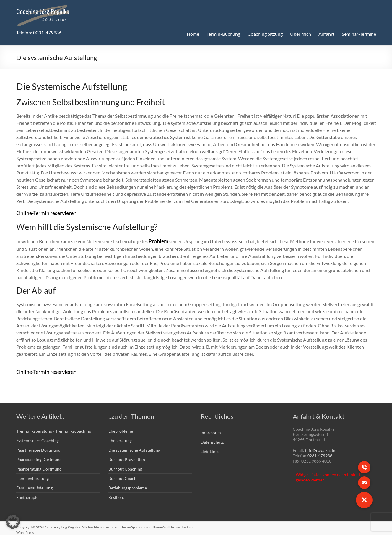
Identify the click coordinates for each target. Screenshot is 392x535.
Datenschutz (212, 439)
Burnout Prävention (127, 456)
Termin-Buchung (223, 34)
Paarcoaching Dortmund (39, 456)
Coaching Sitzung (265, 34)
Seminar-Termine (359, 34)
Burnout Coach (122, 475)
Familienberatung (32, 475)
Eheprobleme (121, 428)
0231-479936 (320, 452)
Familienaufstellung (34, 485)
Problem (158, 239)
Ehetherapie (27, 494)
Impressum (211, 429)
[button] (13, 522)
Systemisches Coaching (38, 437)
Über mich (301, 34)
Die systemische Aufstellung (134, 447)
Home (193, 34)
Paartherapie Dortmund (38, 447)
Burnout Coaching (125, 466)
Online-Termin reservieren (43, 212)
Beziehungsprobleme (128, 485)
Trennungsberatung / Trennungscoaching (54, 428)
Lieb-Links (210, 448)
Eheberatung (120, 437)
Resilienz (117, 494)
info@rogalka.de (320, 447)
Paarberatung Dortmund (39, 466)
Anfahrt (326, 34)
